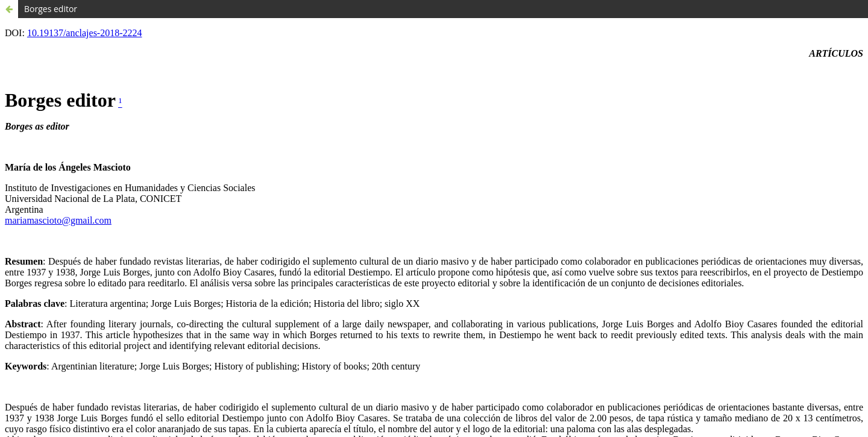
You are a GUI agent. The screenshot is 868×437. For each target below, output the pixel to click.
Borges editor (51, 9)
